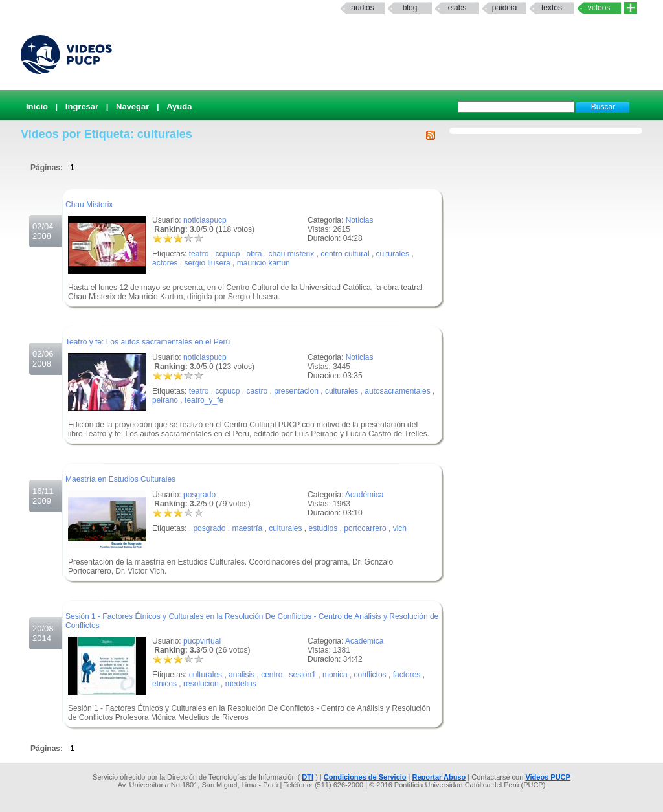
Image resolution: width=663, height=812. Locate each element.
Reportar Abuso (439, 777)
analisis (242, 675)
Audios (362, 8)
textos (552, 8)
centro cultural (345, 254)
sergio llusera (207, 263)
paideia (505, 8)
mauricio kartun (264, 263)
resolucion (201, 684)
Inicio (37, 107)
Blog (410, 8)
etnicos (164, 684)
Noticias (360, 220)
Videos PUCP (548, 777)
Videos (599, 8)
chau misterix (292, 254)
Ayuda (179, 107)
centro (272, 675)
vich (400, 528)
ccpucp (227, 254)
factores (407, 675)
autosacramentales (397, 391)
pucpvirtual (202, 641)
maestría (247, 528)
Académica (364, 495)
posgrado (199, 495)
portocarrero (365, 528)
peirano (165, 400)
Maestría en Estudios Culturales (120, 479)
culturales (393, 254)
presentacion (296, 391)
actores (165, 263)
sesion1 (303, 675)
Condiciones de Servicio (365, 777)
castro (257, 391)
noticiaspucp (205, 220)
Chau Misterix (89, 205)
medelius (241, 684)
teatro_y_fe (204, 400)
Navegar (132, 107)
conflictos (370, 675)
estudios (323, 528)
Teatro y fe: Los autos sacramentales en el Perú (148, 342)
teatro (199, 254)
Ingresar (82, 107)
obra (254, 254)
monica (335, 675)
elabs (457, 8)
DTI (308, 777)
